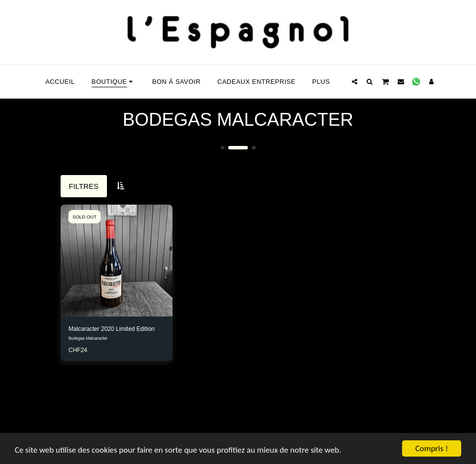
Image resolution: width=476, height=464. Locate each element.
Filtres (84, 186)
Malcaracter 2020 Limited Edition (112, 329)
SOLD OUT (85, 217)
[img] (117, 261)
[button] (355, 81)
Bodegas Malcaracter (88, 338)
